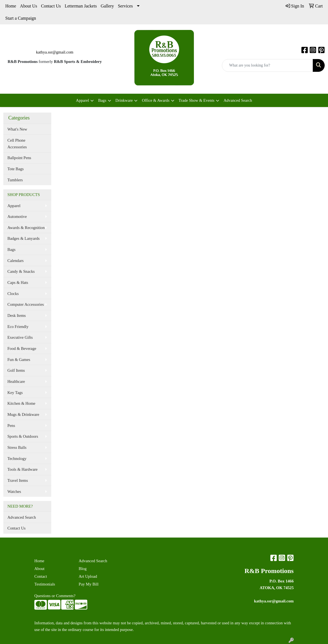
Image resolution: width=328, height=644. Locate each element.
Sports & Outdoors (23, 436)
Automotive (17, 217)
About (39, 569)
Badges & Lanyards (24, 238)
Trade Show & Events (197, 100)
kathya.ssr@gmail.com (55, 52)
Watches (14, 492)
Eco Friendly (18, 327)
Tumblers (15, 180)
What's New (17, 129)
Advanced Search (238, 100)
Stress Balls (17, 447)
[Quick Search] (267, 65)
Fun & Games (19, 360)
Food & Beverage (22, 348)
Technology (17, 459)
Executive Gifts (20, 337)
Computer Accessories (26, 304)
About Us (29, 6)
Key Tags (15, 393)
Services (125, 6)
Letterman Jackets (81, 6)
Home (11, 6)
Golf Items (16, 370)
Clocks (13, 294)
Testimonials (45, 584)
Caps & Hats (18, 282)
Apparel (82, 100)
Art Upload (88, 576)
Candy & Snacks (21, 271)
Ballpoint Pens (19, 158)
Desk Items (17, 315)
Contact (41, 576)
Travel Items (18, 480)
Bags (102, 100)
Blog (83, 569)
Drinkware (124, 100)
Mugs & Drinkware (23, 414)
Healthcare (16, 381)
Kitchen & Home (21, 403)
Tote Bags (16, 169)
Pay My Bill (89, 584)
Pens (11, 426)
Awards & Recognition (26, 228)
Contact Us (51, 6)
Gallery (107, 6)
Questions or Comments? (55, 596)
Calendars (16, 261)
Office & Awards (156, 100)
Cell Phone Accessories (17, 144)
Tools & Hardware (23, 469)
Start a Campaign (21, 18)
